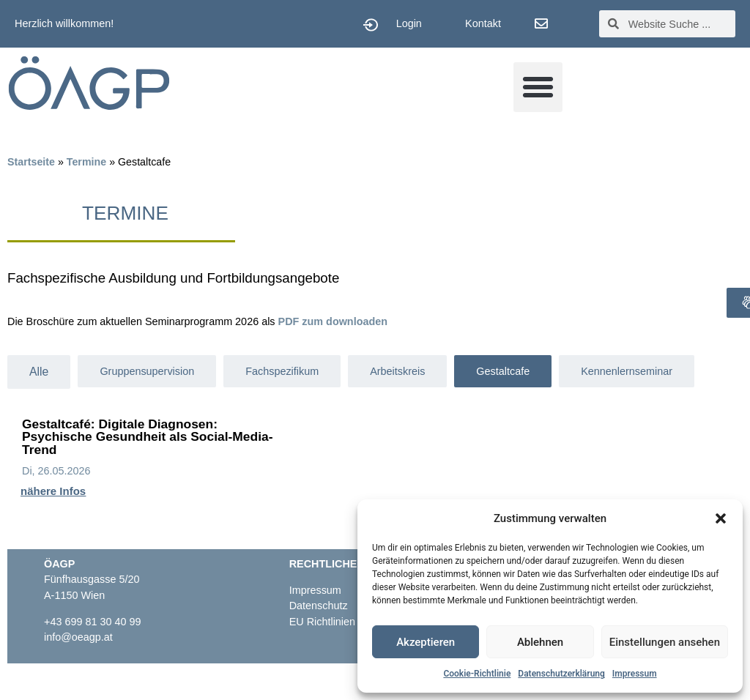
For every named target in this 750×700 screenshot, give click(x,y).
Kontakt (483, 23)
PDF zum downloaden (333, 321)
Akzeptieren (426, 642)
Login (409, 23)
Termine (86, 162)
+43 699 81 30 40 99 (92, 622)
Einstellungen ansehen (665, 642)
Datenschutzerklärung (561, 674)
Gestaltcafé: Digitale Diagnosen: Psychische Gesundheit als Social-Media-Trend (147, 437)
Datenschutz (319, 606)
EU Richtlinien (324, 622)
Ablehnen (540, 642)
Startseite (31, 162)
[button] (721, 518)
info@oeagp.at (78, 637)
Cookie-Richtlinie (477, 674)
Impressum (635, 674)
